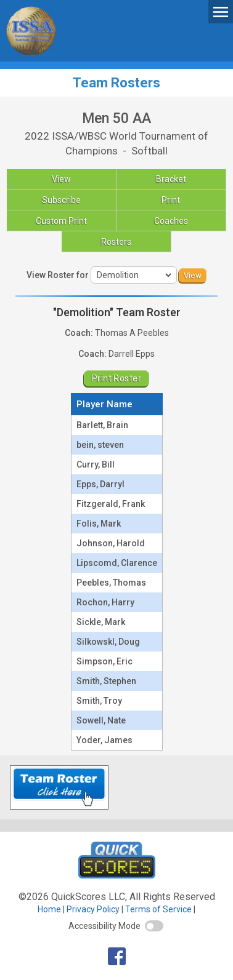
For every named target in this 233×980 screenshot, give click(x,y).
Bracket (171, 179)
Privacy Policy (93, 909)
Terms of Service (158, 909)
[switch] (154, 926)
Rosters (116, 242)
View (61, 179)
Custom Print (61, 221)
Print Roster (116, 378)
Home (49, 909)
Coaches (171, 221)
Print (171, 200)
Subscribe (61, 200)
